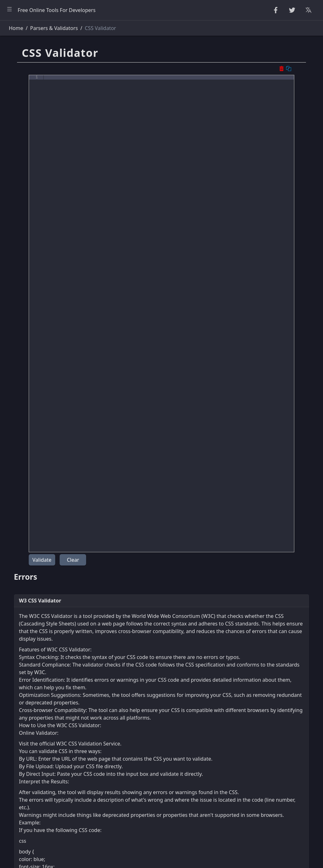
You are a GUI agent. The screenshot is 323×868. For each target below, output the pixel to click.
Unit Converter (25, 243)
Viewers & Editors (28, 215)
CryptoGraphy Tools (31, 103)
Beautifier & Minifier (31, 46)
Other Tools (21, 285)
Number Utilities (27, 88)
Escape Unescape (28, 117)
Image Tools (22, 272)
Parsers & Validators (31, 145)
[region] (43, 444)
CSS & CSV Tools (26, 173)
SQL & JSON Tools (28, 201)
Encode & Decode (28, 131)
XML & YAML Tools (29, 187)
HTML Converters (28, 159)
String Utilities (24, 60)
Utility (15, 229)
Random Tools (24, 74)
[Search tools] (36, 28)
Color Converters (28, 257)
